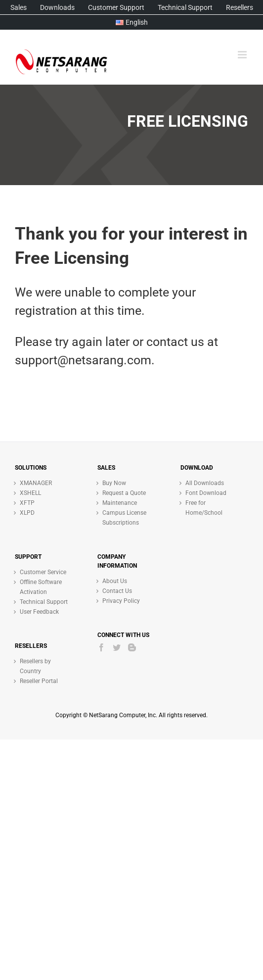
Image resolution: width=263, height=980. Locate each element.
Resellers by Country (35, 666)
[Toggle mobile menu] (243, 55)
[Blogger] (132, 647)
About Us (115, 581)
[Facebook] (101, 647)
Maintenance (120, 503)
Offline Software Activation (41, 587)
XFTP (27, 503)
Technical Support (44, 602)
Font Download (206, 493)
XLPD (27, 513)
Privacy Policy (121, 601)
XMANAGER (36, 483)
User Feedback (39, 612)
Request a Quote (124, 493)
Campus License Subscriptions (124, 518)
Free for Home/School (204, 508)
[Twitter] (117, 647)
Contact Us (117, 591)
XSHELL (30, 493)
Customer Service (43, 572)
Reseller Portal (39, 681)
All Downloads (205, 483)
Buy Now (114, 483)
